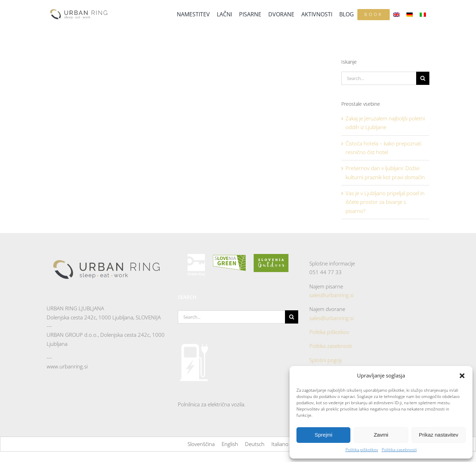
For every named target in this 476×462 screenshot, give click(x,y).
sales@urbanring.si (331, 295)
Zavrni (381, 435)
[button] (462, 376)
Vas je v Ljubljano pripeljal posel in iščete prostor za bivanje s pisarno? (385, 202)
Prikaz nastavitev (439, 435)
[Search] (423, 78)
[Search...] (379, 78)
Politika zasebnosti (399, 450)
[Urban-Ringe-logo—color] (79, 8)
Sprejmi (323, 435)
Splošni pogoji (326, 360)
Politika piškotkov (362, 450)
